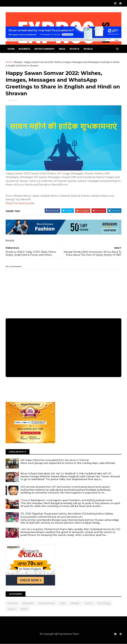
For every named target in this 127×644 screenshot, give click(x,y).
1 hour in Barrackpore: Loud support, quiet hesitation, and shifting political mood (66, 500)
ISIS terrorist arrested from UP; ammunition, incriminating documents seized (65, 487)
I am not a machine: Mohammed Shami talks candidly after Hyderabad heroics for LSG (70, 529)
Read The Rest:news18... (20, 203)
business (24, 49)
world (88, 49)
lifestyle (18, 62)
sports (74, 49)
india (62, 49)
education (28, 603)
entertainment (45, 49)
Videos (12, 609)
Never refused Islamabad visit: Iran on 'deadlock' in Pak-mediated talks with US (66, 473)
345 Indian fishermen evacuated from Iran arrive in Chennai (55, 460)
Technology (104, 603)
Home (11, 49)
